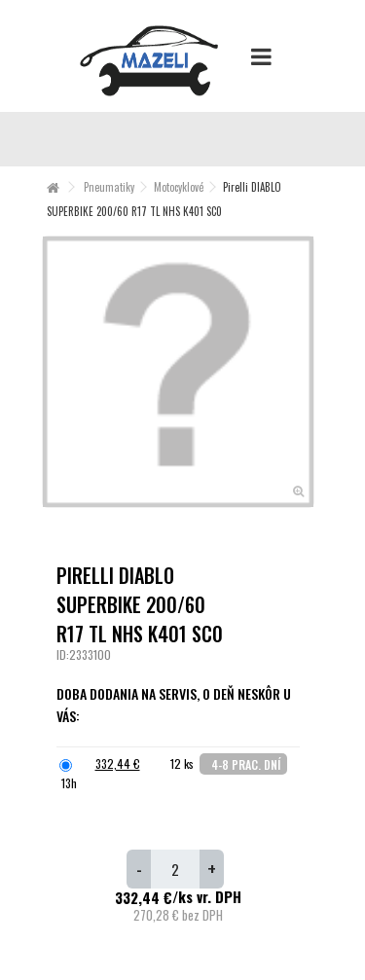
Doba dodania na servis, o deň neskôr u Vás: (174, 705)
